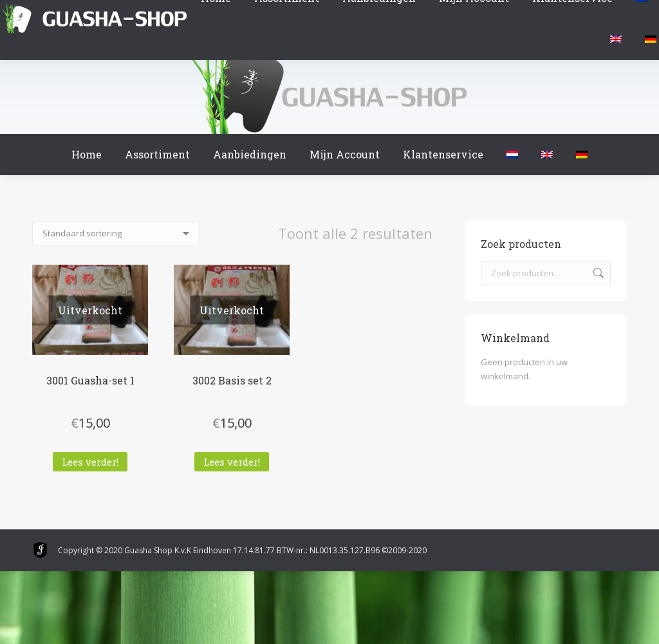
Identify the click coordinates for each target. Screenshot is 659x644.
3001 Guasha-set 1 (90, 381)
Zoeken (597, 273)
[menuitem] (512, 155)
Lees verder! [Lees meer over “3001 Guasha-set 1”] (90, 462)
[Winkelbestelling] (116, 233)
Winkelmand (38, 12)
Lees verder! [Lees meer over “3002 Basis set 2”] (232, 462)
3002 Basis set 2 (232, 381)
